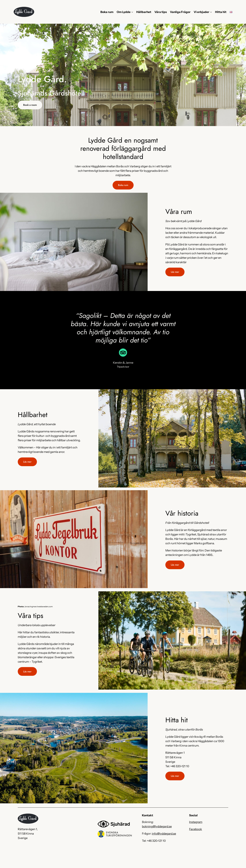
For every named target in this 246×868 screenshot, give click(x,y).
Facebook (196, 829)
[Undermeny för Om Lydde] (132, 12)
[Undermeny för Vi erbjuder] (211, 12)
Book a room (30, 105)
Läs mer (175, 272)
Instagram (196, 822)
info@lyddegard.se (164, 834)
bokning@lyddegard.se (157, 826)
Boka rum (123, 185)
